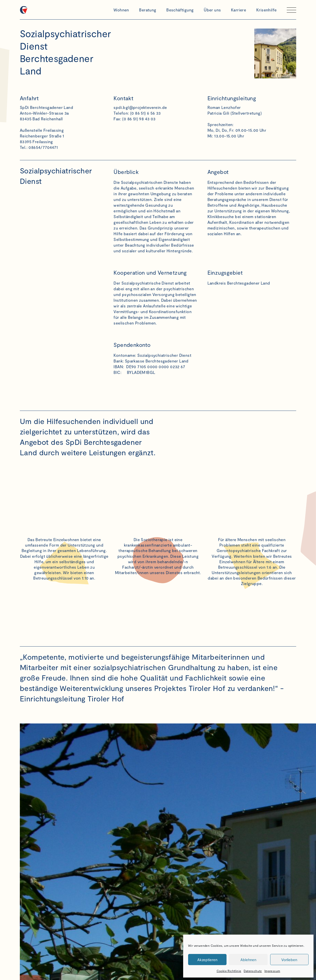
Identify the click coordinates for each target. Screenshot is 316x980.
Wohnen (121, 10)
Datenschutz (253, 971)
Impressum (272, 971)
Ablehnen (248, 960)
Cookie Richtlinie (229, 971)
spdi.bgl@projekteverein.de (140, 107)
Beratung (148, 10)
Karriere (239, 10)
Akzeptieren (207, 960)
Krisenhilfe (266, 10)
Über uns (212, 10)
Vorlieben (289, 960)
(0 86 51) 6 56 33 (145, 113)
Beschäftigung (180, 10)
